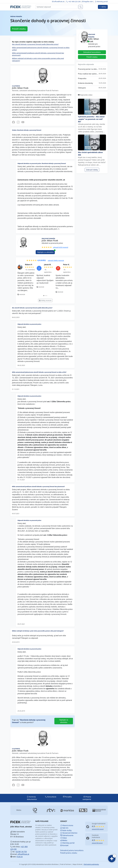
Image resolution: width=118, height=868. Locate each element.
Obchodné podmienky (91, 864)
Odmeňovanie (65, 835)
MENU (103, 7)
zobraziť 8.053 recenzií (61, 247)
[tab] (44, 296)
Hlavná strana (65, 825)
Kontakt (64, 845)
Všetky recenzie (45, 300)
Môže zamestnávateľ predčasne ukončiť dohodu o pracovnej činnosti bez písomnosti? (38, 54)
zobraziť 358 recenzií (97, 843)
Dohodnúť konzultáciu (92, 52)
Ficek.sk (20, 857)
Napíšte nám (88, 2)
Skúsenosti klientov (65, 833)
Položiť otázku (19, 29)
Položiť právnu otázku (65, 853)
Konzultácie (51, 797)
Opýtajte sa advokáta (46, 252)
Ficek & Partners (66, 864)
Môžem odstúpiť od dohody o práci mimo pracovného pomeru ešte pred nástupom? (38, 59)
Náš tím (64, 828)
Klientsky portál (101, 2)
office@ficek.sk (58, 2)
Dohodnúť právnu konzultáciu (65, 850)
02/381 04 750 (21, 852)
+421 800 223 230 (73, 2)
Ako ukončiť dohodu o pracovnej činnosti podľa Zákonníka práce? (35, 44)
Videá (64, 838)
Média (64, 840)
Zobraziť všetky (92, 170)
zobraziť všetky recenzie (56, 260)
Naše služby (65, 830)
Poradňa (67, 797)
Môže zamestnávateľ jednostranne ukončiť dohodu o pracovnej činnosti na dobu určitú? (41, 49)
